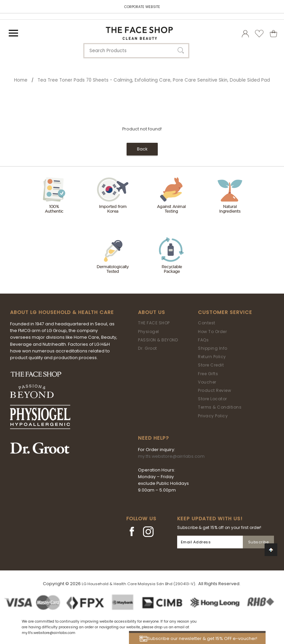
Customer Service (225, 312)
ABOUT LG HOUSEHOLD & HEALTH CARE (62, 312)
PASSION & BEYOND (158, 340)
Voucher (207, 382)
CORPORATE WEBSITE (142, 7)
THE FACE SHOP (154, 323)
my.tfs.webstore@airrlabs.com (171, 456)
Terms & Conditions (220, 407)
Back (142, 149)
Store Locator (212, 399)
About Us (152, 312)
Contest (207, 323)
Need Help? (153, 438)
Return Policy (212, 357)
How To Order (212, 332)
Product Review (215, 390)
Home (21, 80)
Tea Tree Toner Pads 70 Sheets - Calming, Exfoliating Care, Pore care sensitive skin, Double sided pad (154, 80)
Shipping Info (213, 348)
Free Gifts (208, 374)
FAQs (203, 340)
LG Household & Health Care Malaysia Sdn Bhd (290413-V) (138, 584)
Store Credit (211, 365)
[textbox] (136, 51)
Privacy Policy (213, 416)
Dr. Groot (148, 348)
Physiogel (149, 332)
